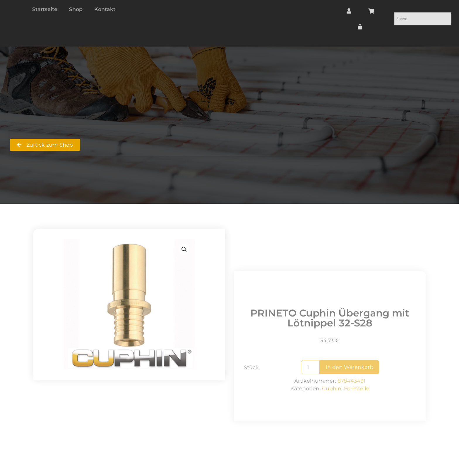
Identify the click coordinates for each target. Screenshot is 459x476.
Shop (97, 135)
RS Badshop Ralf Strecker (43, 135)
